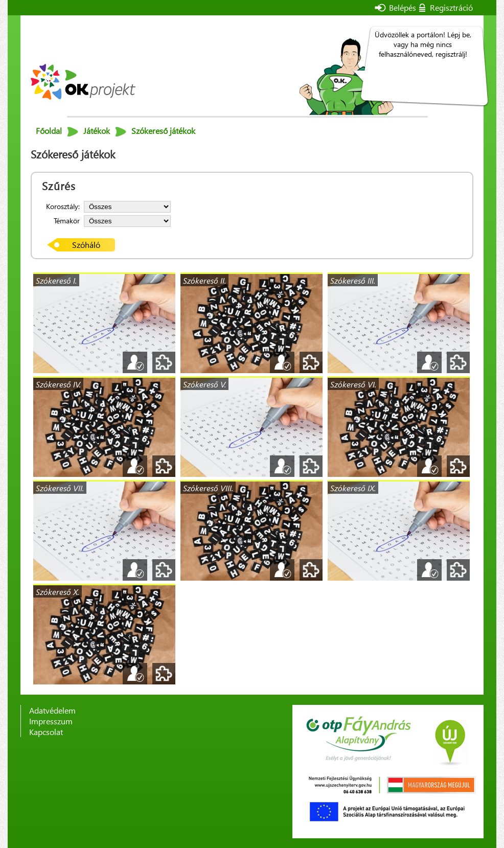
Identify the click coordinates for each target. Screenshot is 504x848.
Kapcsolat (46, 732)
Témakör (67, 221)
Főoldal (49, 131)
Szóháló (86, 245)
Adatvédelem (52, 710)
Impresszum (51, 721)
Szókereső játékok (163, 131)
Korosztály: (63, 206)
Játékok (97, 131)
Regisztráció (451, 7)
